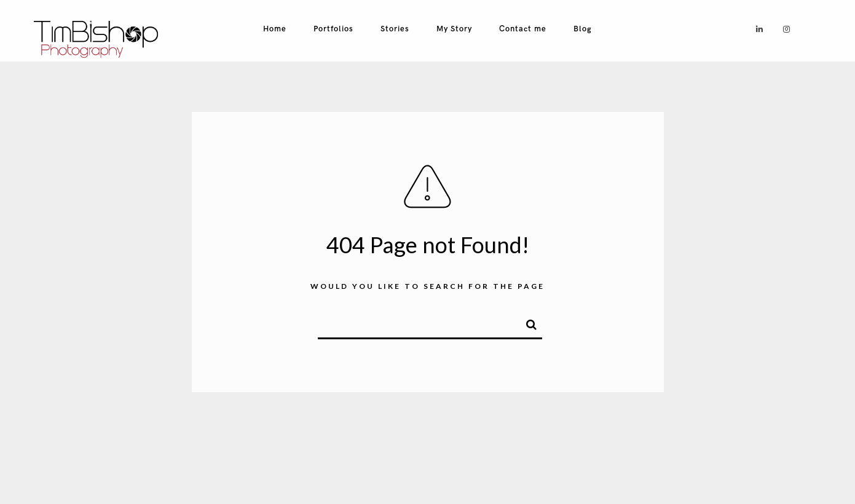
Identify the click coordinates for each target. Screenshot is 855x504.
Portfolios (333, 29)
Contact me (523, 29)
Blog (583, 29)
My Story (454, 29)
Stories (395, 29)
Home (275, 29)
